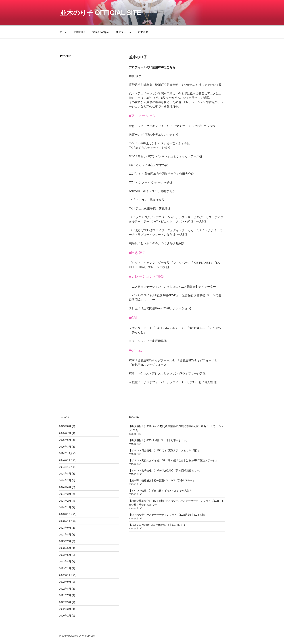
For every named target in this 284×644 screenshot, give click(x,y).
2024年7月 (65, 480)
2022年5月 (65, 602)
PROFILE (80, 32)
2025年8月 (65, 426)
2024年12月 (66, 453)
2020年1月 (65, 616)
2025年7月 (65, 433)
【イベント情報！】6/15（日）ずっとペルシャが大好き (160, 491)
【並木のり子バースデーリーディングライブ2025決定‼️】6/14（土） (168, 515)
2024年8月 (65, 474)
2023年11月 (66, 521)
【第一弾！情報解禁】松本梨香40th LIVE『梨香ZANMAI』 (162, 480)
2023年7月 (65, 541)
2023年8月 (65, 535)
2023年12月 (66, 514)
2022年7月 (65, 595)
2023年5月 (65, 555)
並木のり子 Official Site (101, 13)
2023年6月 (65, 548)
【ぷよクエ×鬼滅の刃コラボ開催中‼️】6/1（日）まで (159, 525)
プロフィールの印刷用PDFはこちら (152, 67)
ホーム (64, 32)
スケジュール (123, 32)
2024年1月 (65, 507)
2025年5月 (65, 440)
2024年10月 (66, 467)
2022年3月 (65, 609)
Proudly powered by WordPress (77, 636)
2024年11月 (66, 460)
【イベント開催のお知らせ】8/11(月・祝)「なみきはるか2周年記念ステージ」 (173, 460)
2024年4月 (65, 487)
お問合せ (143, 32)
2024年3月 (65, 494)
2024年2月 (65, 501)
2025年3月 (65, 447)
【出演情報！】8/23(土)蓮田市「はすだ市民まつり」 (159, 440)
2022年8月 (65, 589)
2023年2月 (65, 568)
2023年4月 (65, 562)
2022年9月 (65, 582)
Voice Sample (101, 32)
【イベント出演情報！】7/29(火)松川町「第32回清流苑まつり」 (165, 471)
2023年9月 (65, 528)
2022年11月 (66, 575)
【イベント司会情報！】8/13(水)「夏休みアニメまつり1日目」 (164, 450)
